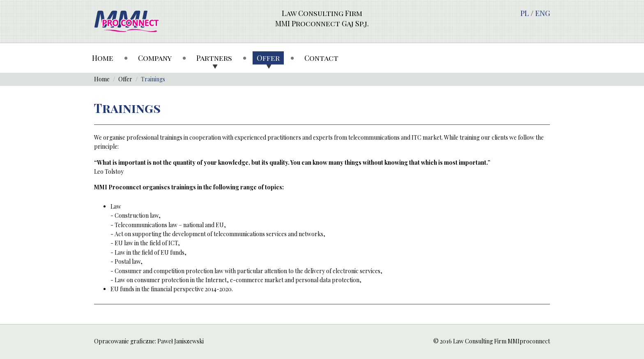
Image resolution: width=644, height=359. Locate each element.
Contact (321, 58)
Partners (214, 58)
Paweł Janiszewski (181, 341)
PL (525, 13)
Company (155, 58)
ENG (543, 13)
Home (103, 58)
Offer (268, 58)
